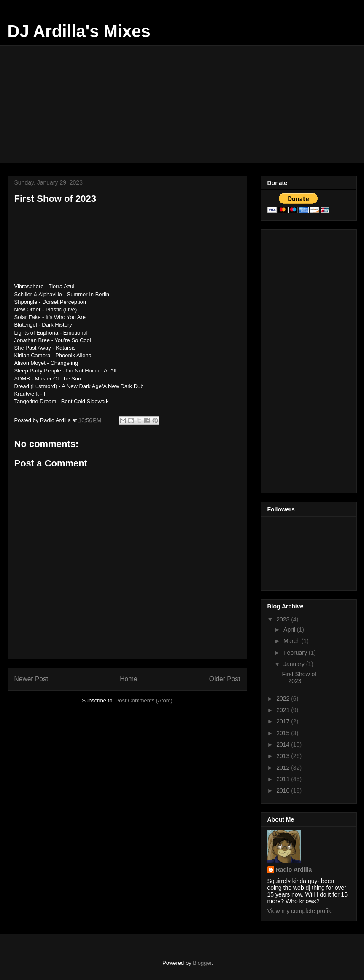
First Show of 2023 (299, 678)
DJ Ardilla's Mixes (79, 31)
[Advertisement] (188, 104)
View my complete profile (300, 911)
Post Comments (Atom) (144, 700)
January (295, 664)
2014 (284, 744)
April (290, 629)
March (293, 641)
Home (129, 679)
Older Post (225, 679)
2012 (284, 768)
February (296, 653)
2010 (284, 790)
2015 (284, 733)
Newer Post (31, 679)
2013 (284, 756)
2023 (284, 619)
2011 (284, 779)
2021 (284, 710)
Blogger (202, 963)
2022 (284, 699)
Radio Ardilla (294, 870)
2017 (284, 721)
